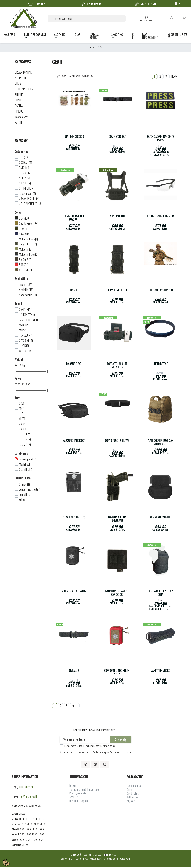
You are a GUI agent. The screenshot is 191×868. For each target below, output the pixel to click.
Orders (131, 791)
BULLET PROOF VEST (35, 37)
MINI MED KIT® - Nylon (74, 592)
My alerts (132, 802)
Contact (36, 4)
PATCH (18, 123)
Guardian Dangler (160, 518)
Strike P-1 (74, 291)
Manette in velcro (160, 672)
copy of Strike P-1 (117, 291)
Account (172, 19)
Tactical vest (22, 118)
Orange (24, 485)
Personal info (134, 787)
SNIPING (19, 95)
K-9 (133, 37)
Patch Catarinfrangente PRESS (160, 139)
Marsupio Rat (74, 365)
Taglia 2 (25, 440)
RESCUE (19, 112)
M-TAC (24, 326)
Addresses (133, 798)
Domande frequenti (79, 802)
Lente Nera (26, 495)
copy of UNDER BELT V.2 (117, 441)
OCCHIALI (20, 107)
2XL (23, 425)
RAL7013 (25, 261)
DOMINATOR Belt (117, 138)
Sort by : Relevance (82, 77)
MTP (23, 331)
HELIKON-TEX (27, 316)
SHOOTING (117, 37)
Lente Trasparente (30, 490)
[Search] (87, 19)
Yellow (24, 500)
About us (74, 798)
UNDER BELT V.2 (160, 365)
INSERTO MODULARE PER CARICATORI (117, 594)
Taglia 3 (25, 445)
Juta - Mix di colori (74, 138)
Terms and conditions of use (84, 791)
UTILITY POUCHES (24, 90)
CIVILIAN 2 (74, 672)
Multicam (26, 250)
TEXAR (24, 346)
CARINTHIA (26, 311)
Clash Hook (26, 470)
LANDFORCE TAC (30, 321)
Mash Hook (26, 465)
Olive (23, 230)
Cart (185, 19)
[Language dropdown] (178, 4)
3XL (23, 430)
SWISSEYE (26, 341)
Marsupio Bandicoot (74, 441)
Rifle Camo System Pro (160, 291)
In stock (26, 286)
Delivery (73, 787)
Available (26, 291)
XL (22, 420)
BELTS (18, 84)
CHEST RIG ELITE (117, 217)
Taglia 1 (25, 435)
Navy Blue (26, 235)
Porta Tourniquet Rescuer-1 (74, 219)
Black (24, 219)
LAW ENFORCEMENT (150, 37)
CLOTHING (60, 37)
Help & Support (147, 19)
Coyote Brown (29, 224)
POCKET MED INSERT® (74, 518)
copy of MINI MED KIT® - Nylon (117, 673)
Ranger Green (28, 245)
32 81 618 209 (146, 4)
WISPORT (26, 352)
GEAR (78, 37)
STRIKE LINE (21, 79)
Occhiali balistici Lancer (160, 217)
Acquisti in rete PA (177, 37)
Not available (28, 296)
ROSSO (24, 266)
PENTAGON (26, 336)
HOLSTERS (9, 37)
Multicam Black (28, 240)
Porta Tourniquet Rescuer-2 (117, 366)
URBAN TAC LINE (23, 73)
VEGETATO (26, 271)
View (61, 77)
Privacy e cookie (78, 794)
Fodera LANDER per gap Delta (160, 594)
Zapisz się (120, 741)
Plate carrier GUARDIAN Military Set (160, 443)
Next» (174, 77)
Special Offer (95, 37)
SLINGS (19, 101)
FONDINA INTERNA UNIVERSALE (117, 520)
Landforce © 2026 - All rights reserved (88, 855)
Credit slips (133, 794)
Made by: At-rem (113, 855)
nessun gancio (28, 460)
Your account (135, 778)
